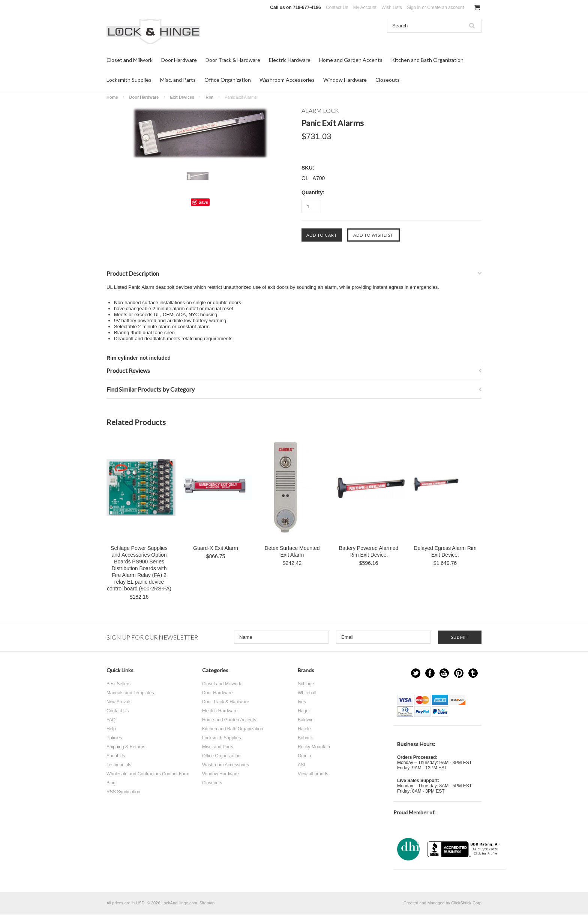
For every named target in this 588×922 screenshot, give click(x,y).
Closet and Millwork (130, 60)
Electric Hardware (290, 60)
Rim (209, 97)
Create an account (445, 8)
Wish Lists (392, 8)
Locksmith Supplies (129, 80)
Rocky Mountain (314, 747)
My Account (365, 8)
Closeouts (388, 80)
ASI (301, 765)
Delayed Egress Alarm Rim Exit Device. (445, 551)
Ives (302, 702)
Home (112, 97)
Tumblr (473, 673)
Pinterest (459, 673)
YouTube (444, 673)
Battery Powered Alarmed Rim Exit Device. (369, 551)
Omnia (304, 756)
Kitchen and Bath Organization (427, 60)
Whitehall (307, 693)
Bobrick (305, 738)
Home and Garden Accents (351, 60)
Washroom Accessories (287, 80)
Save (203, 202)
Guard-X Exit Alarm (216, 548)
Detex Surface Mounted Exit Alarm (292, 551)
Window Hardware (345, 80)
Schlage (306, 684)
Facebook (430, 673)
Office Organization (228, 80)
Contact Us (337, 8)
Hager (304, 711)
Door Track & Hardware (233, 60)
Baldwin (306, 720)
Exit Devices (182, 97)
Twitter (416, 673)
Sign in (414, 8)
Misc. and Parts (178, 80)
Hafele (304, 729)
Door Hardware (179, 60)
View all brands (313, 774)
